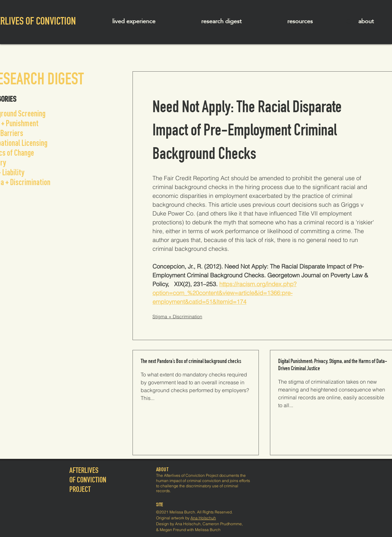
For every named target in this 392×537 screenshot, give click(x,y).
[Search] (349, 22)
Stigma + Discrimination (177, 317)
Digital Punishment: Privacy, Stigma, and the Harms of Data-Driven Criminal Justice (333, 365)
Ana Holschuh (203, 518)
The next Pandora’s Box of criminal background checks (191, 362)
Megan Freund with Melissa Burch (190, 530)
